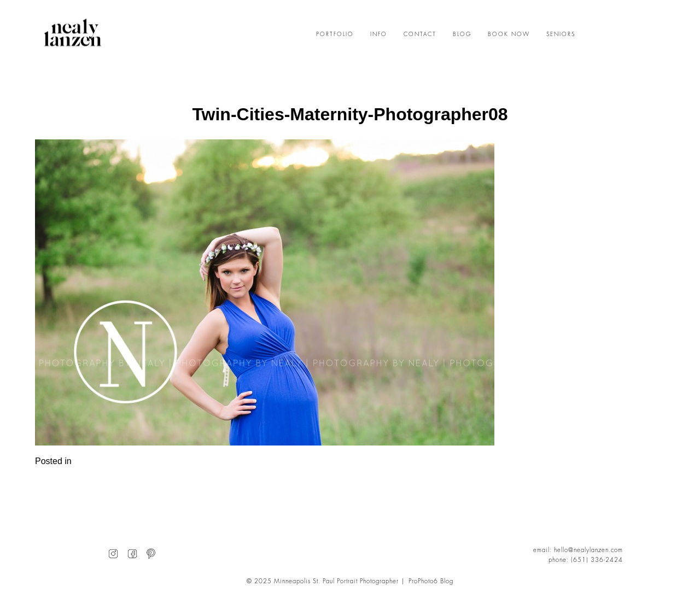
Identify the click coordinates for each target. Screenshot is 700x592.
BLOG (462, 34)
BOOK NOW (509, 34)
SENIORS (561, 34)
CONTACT (420, 34)
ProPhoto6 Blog (431, 581)
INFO (379, 34)
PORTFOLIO (335, 34)
